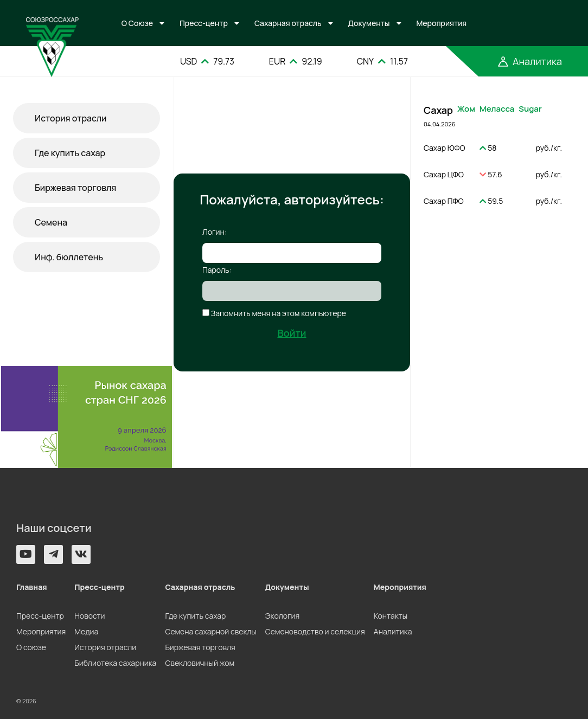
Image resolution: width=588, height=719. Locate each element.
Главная (32, 587)
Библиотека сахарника (115, 663)
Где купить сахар (70, 153)
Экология (282, 616)
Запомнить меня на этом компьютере (278, 313)
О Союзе (137, 23)
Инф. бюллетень (69, 257)
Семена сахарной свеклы (210, 631)
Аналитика (393, 631)
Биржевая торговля (75, 188)
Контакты (391, 616)
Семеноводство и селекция (315, 631)
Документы (369, 23)
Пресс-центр (204, 23)
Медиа (86, 631)
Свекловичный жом (200, 663)
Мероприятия (442, 23)
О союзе (31, 647)
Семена (51, 222)
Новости (90, 616)
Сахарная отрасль (288, 23)
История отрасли (71, 118)
